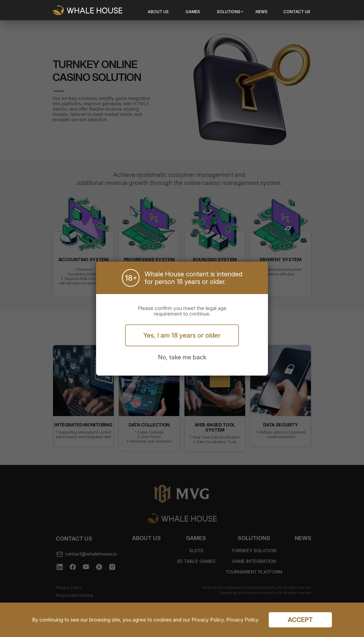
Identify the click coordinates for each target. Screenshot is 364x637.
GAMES (193, 12)
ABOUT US (158, 12)
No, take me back (182, 357)
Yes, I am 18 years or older (182, 335)
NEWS (261, 12)
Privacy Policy (242, 620)
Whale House (87, 10)
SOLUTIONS (229, 12)
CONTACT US (297, 12)
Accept (300, 620)
